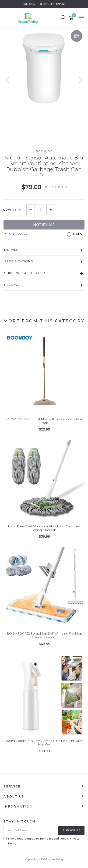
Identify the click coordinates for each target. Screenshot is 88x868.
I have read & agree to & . (41, 841)
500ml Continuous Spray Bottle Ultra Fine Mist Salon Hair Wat (44, 743)
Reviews (12, 285)
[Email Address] (31, 830)
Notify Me (44, 225)
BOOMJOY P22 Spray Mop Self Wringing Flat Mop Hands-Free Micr (44, 635)
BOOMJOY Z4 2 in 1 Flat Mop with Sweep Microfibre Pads (44, 421)
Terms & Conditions (53, 838)
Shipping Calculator (25, 273)
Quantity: (12, 210)
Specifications (19, 261)
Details (11, 250)
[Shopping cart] (72, 18)
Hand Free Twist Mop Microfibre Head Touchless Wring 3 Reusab (44, 528)
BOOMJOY (44, 151)
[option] (44, 68)
